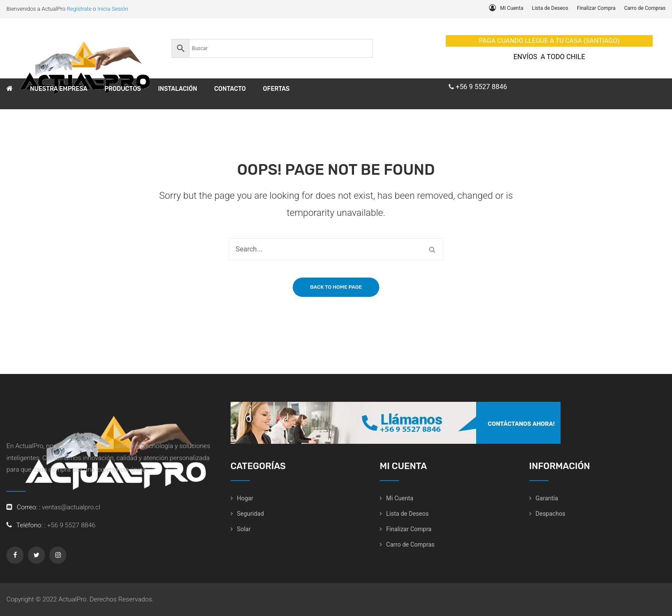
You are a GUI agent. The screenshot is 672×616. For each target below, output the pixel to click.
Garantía (547, 498)
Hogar (245, 498)
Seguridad (250, 514)
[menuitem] (10, 89)
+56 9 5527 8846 (481, 87)
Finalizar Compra (596, 8)
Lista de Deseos (550, 8)
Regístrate (79, 9)
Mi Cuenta (512, 8)
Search (432, 249)
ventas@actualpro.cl (71, 507)
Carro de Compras (645, 8)
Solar (244, 529)
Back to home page (336, 287)
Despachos (551, 514)
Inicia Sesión (113, 9)
